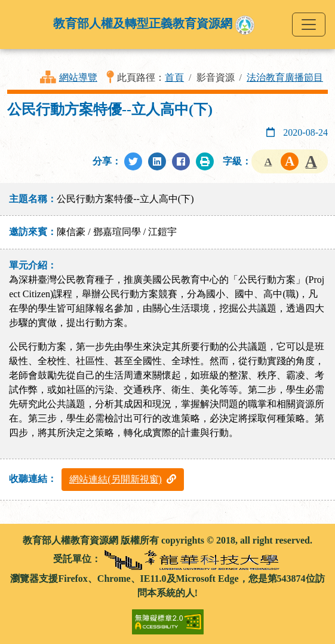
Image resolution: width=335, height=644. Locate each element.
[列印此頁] (205, 161)
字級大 (311, 161)
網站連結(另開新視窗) (123, 479)
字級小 (268, 161)
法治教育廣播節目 (285, 77)
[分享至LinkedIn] (157, 161)
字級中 (290, 161)
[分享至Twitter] (133, 161)
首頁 (174, 77)
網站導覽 (78, 77)
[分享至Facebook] (181, 161)
